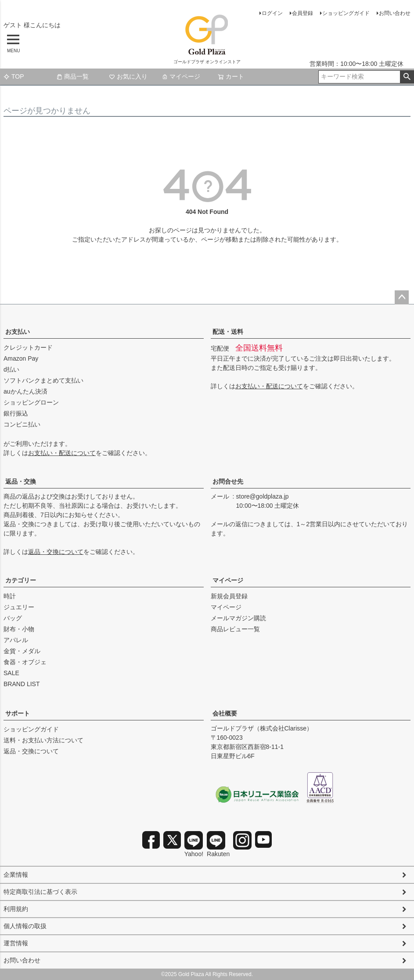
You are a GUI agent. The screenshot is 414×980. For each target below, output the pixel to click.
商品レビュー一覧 (235, 629)
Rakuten (218, 844)
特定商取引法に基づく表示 (40, 892)
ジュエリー (19, 607)
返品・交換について (56, 552)
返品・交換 (21, 481)
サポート (18, 713)
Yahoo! (194, 844)
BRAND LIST (22, 684)
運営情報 (16, 943)
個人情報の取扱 (25, 926)
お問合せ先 (228, 481)
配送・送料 (228, 332)
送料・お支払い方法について (43, 740)
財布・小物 (19, 629)
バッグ (13, 618)
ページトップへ (402, 297)
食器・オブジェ (25, 662)
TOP (14, 76)
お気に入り (128, 76)
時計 (10, 596)
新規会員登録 (229, 596)
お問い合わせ (395, 13)
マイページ (181, 76)
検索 (407, 77)
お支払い (18, 332)
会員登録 (302, 13)
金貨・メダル (22, 651)
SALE (11, 673)
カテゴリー (21, 580)
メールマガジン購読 (238, 618)
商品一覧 (72, 76)
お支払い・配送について (62, 453)
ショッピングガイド (346, 13)
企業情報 (16, 875)
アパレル (16, 640)
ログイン (272, 13)
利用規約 (16, 909)
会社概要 (225, 713)
